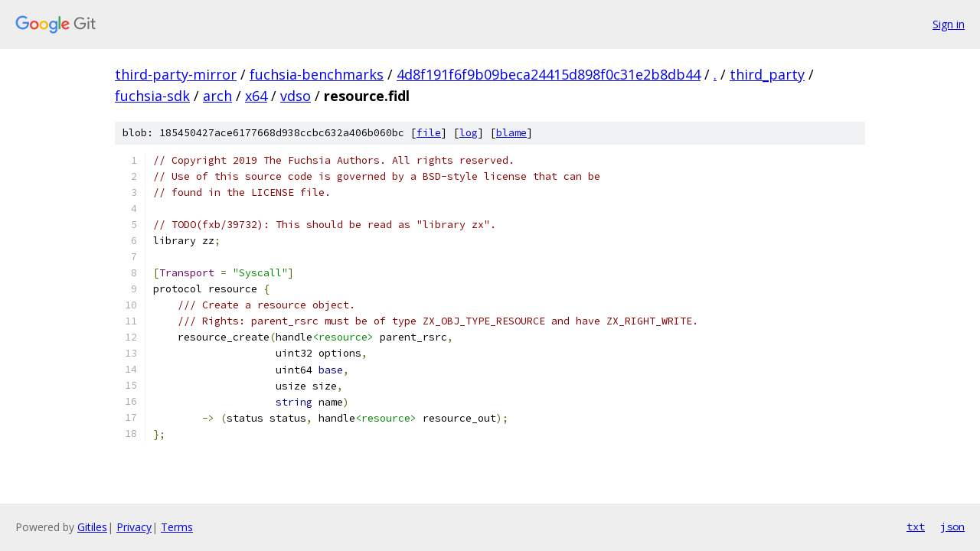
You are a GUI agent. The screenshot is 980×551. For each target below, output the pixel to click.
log (469, 133)
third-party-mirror (176, 74)
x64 (256, 96)
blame (511, 133)
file (429, 133)
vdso (296, 96)
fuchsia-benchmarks (317, 74)
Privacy (134, 527)
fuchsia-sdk (152, 96)
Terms (177, 527)
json (952, 527)
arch (217, 96)
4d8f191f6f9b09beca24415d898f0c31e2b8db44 (549, 74)
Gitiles (92, 527)
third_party (767, 74)
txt (916, 527)
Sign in (949, 24)
